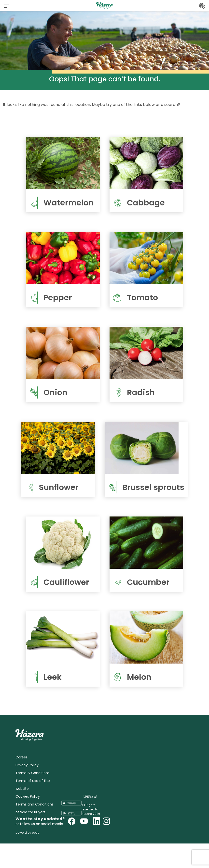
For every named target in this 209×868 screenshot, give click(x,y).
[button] (6, 6)
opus (35, 833)
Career (21, 757)
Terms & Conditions (33, 773)
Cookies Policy (28, 796)
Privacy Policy (27, 765)
